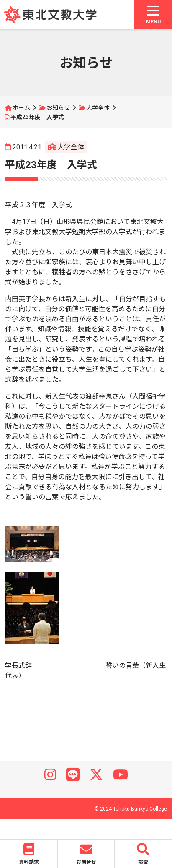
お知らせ (58, 108)
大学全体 (98, 108)
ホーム (21, 108)
